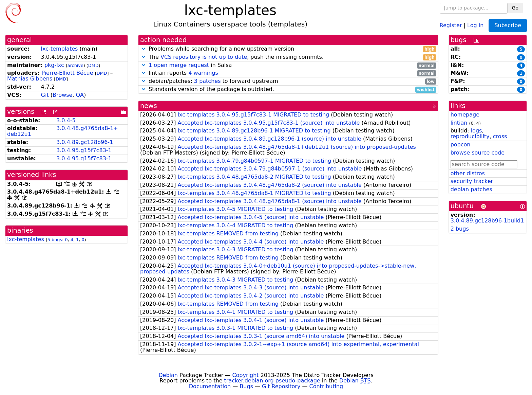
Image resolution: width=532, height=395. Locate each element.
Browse (62, 95)
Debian (168, 375)
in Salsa (288, 65)
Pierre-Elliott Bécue (67, 73)
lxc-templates (60, 49)
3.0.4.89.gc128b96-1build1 (487, 221)
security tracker (472, 181)
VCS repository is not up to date (204, 57)
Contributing (326, 386)
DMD (93, 65)
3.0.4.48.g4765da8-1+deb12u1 (63, 131)
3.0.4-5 (66, 120)
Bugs (246, 386)
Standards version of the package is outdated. (288, 89)
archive (75, 65)
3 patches (207, 81)
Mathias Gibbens (30, 79)
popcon (461, 145)
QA (80, 95)
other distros (468, 173)
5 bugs (55, 240)
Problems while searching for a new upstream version (288, 49)
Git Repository (281, 386)
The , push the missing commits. (288, 57)
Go (515, 8)
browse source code (478, 153)
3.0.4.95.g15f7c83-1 (84, 150)
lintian (459, 123)
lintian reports (288, 73)
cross (500, 136)
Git (45, 95)
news (149, 106)
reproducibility (470, 136)
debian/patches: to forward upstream (288, 81)
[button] (144, 49)
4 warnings (203, 73)
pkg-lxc (54, 65)
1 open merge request (179, 65)
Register (451, 25)
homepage (465, 115)
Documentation (210, 386)
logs (477, 131)
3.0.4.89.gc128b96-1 (85, 142)
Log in (475, 25)
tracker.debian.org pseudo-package (272, 381)
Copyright (245, 375)
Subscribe (508, 25)
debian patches (471, 189)
